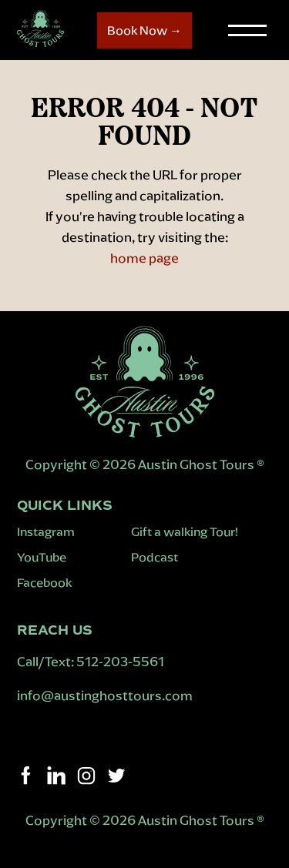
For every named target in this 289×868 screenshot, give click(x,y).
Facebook (44, 583)
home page (144, 258)
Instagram (46, 532)
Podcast (155, 557)
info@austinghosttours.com (106, 695)
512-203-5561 (120, 662)
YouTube (42, 557)
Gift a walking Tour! (185, 532)
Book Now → (144, 30)
